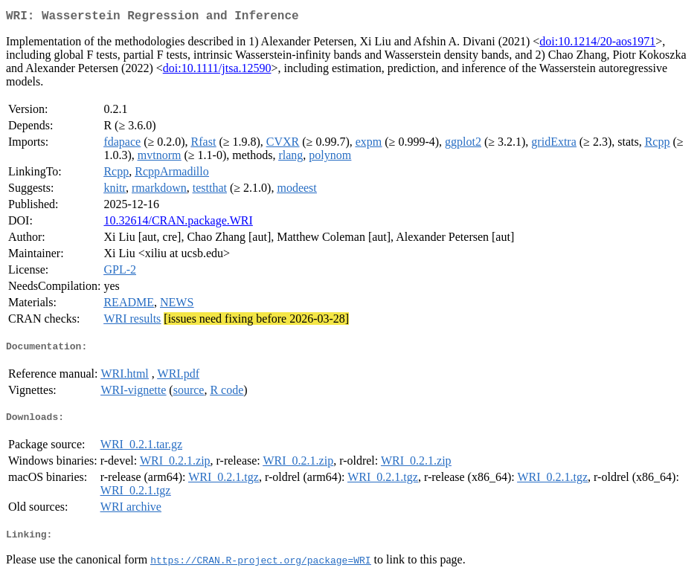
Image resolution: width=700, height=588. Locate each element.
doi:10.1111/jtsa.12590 (217, 71)
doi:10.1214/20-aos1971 (597, 44)
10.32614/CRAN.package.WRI (178, 223)
